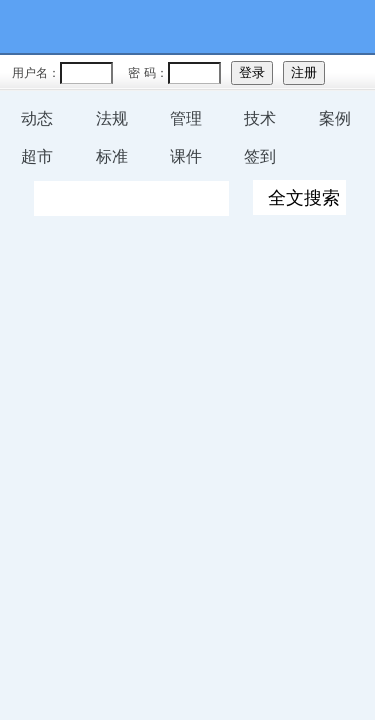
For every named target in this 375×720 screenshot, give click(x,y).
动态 (37, 118)
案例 (335, 118)
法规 (112, 118)
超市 (37, 156)
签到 (260, 156)
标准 (112, 156)
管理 (186, 118)
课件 (186, 156)
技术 (260, 118)
